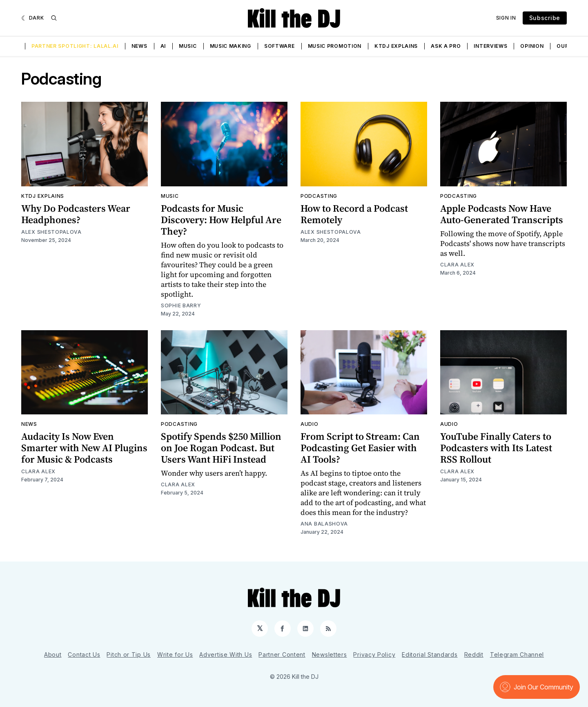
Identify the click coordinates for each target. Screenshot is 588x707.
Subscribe (545, 18)
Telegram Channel (517, 654)
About (53, 654)
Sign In (506, 18)
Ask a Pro (446, 46)
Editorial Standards (430, 654)
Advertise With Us (226, 654)
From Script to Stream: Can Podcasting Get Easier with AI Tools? (360, 448)
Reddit (474, 654)
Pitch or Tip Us (129, 654)
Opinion (532, 46)
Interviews (490, 46)
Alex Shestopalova (51, 232)
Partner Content (282, 654)
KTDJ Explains (396, 46)
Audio (310, 424)
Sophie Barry (181, 305)
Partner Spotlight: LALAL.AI (75, 46)
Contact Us (84, 654)
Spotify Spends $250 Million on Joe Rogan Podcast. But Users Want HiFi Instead (221, 448)
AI (163, 46)
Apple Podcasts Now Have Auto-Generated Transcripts (502, 214)
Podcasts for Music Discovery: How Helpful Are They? (221, 220)
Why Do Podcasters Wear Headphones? (76, 214)
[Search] (54, 18)
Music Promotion (335, 46)
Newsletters (330, 654)
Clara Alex (457, 265)
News (139, 46)
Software (280, 46)
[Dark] (33, 18)
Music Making (231, 46)
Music (188, 46)
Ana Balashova (324, 524)
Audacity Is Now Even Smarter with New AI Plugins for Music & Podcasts (84, 448)
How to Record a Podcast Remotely (354, 214)
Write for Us (175, 654)
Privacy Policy (374, 654)
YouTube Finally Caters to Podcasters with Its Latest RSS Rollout (496, 448)
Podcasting (319, 196)
